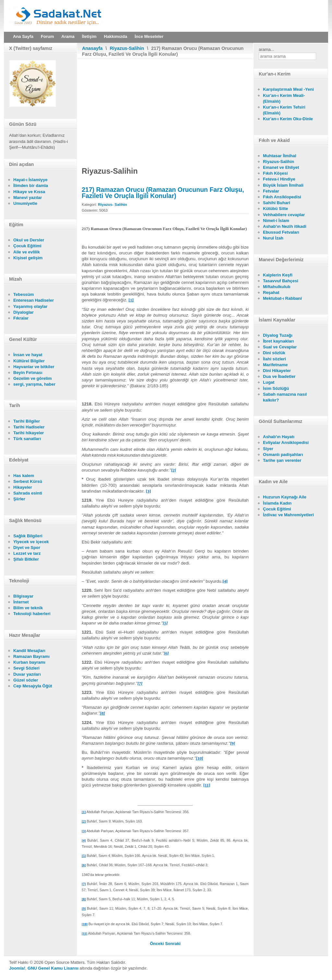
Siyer (268, 449)
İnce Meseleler (149, 36)
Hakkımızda (116, 36)
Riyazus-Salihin (127, 48)
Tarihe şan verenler (282, 460)
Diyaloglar (24, 312)
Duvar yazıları (27, 674)
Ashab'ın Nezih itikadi (285, 226)
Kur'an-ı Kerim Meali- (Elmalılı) (284, 98)
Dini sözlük (274, 353)
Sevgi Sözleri (26, 668)
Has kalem (24, 476)
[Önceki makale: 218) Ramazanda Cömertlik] (157, 944)
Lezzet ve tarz (27, 553)
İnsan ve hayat (28, 355)
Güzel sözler (26, 680)
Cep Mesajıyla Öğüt (33, 686)
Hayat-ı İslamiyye (30, 180)
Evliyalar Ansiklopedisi (286, 443)
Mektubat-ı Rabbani (282, 298)
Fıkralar (21, 318)
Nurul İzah (273, 238)
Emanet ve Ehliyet (281, 167)
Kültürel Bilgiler (29, 361)
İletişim (89, 36)
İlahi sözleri (274, 359)
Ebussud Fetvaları (281, 232)
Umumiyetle (25, 203)
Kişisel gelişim (28, 258)
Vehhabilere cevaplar (284, 215)
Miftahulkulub (277, 287)
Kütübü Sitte (275, 209)
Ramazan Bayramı (31, 656)
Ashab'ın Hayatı (279, 437)
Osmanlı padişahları (283, 455)
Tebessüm (24, 294)
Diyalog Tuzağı (278, 335)
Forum (47, 36)
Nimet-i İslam (276, 221)
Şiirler (19, 499)
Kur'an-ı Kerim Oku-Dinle (288, 119)
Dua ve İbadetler (279, 376)
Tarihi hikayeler (29, 433)
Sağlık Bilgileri (28, 536)
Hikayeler (23, 487)
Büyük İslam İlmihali (283, 185)
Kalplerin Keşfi (278, 275)
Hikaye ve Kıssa (29, 192)
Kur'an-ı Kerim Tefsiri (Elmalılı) (284, 110)
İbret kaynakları (278, 341)
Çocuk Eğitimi (27, 246)
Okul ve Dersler (29, 240)
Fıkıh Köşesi (275, 173)
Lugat (269, 382)
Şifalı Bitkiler (26, 559)
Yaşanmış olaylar (30, 306)
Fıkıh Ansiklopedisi (282, 197)
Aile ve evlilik (27, 252)
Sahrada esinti (28, 493)
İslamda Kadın (277, 503)
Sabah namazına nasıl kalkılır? (285, 397)
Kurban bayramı (29, 662)
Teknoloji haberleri (32, 614)
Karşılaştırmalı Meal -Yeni (288, 89)
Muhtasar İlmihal (280, 156)
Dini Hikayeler (277, 371)
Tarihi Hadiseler (29, 427)
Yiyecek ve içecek (31, 542)
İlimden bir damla (31, 186)
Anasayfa (92, 48)
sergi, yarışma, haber (34, 384)
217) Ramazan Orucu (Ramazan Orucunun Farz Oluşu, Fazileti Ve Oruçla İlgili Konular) (163, 192)
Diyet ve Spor (27, 548)
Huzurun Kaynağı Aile (285, 497)
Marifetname (275, 365)
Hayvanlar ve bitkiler (34, 367)
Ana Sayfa (23, 36)
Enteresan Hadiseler (34, 300)
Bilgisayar (23, 596)
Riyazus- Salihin (113, 204)
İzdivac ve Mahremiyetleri (288, 515)
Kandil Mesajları (29, 651)
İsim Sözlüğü (276, 388)
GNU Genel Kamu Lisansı (53, 968)
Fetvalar (271, 191)
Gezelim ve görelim (33, 378)
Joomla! (17, 968)
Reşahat (271, 292)
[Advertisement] (165, 108)
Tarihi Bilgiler (27, 421)
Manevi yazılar (28, 198)
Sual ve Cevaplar (280, 347)
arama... (267, 49)
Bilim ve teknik (28, 608)
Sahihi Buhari (277, 203)
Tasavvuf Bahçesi (281, 281)
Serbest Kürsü (28, 481)
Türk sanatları (27, 439)
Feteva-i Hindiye (279, 179)
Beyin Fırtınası (28, 373)
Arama (68, 36)
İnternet (21, 602)
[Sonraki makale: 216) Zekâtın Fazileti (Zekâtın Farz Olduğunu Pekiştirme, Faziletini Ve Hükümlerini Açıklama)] (173, 944)
